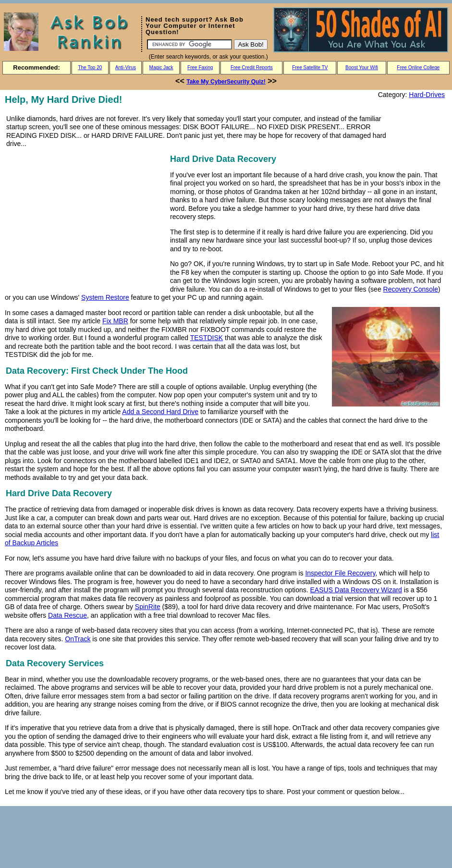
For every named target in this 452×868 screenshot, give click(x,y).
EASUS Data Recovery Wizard (356, 590)
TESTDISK (207, 338)
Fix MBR (115, 321)
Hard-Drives (427, 95)
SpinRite (148, 607)
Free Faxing (200, 67)
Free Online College (418, 67)
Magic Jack (161, 67)
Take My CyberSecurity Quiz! (226, 82)
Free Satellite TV (310, 67)
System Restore (105, 297)
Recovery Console (411, 289)
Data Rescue (67, 615)
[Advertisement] (86, 220)
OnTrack (78, 639)
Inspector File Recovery (340, 573)
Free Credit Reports (252, 67)
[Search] (189, 44)
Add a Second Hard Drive (160, 412)
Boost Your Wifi (362, 67)
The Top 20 (90, 67)
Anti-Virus (126, 67)
